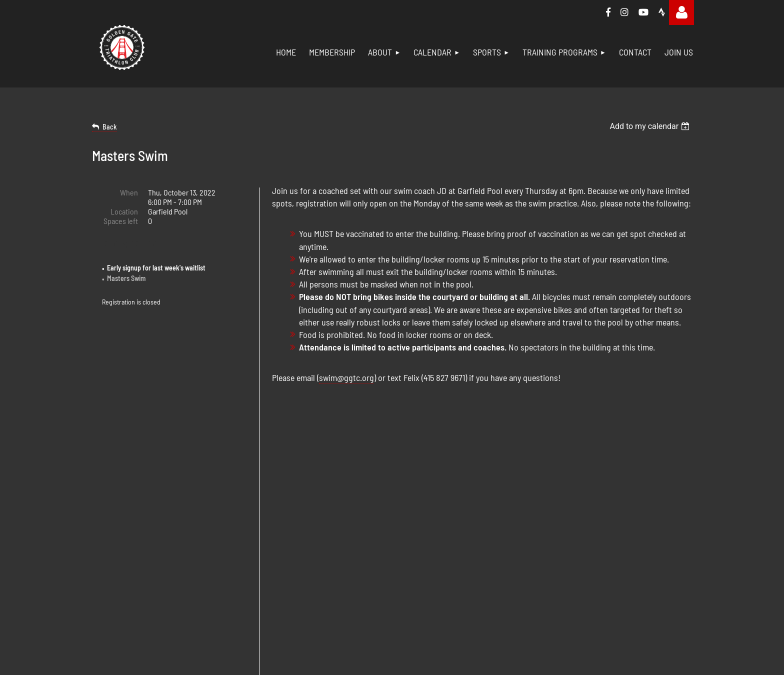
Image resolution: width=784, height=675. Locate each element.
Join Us (416, 584)
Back (110, 127)
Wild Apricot (376, 629)
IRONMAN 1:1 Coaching (630, 528)
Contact (416, 573)
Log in (681, 12)
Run (506, 528)
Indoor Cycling (618, 551)
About (413, 506)
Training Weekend (624, 539)
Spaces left (121, 221)
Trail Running (616, 562)
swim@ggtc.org (346, 377)
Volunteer (419, 562)
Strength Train (522, 539)
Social (413, 551)
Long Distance (618, 517)
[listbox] (651, 126)
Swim (508, 506)
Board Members (428, 517)
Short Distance (619, 506)
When (129, 192)
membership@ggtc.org (217, 537)
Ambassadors (425, 528)
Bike (507, 517)
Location (124, 211)
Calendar (417, 539)
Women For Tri (618, 573)
